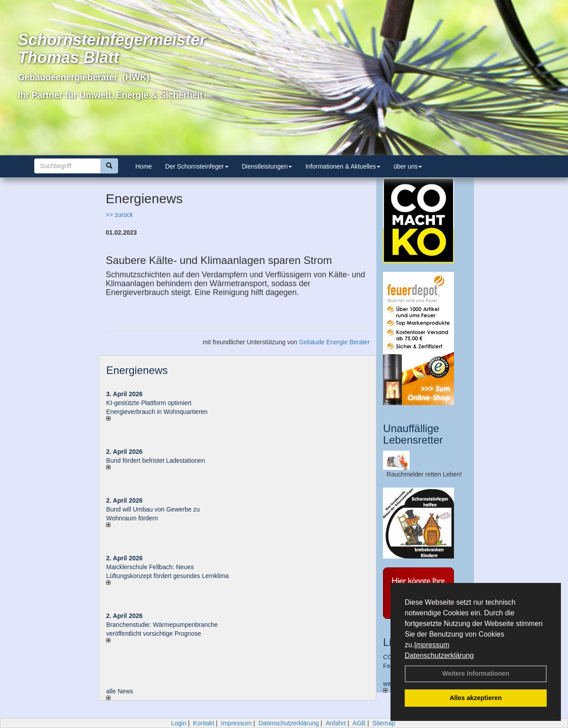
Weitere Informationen (476, 673)
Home (144, 166)
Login (178, 723)
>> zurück (119, 215)
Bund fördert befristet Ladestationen (156, 460)
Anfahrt (336, 723)
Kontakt (203, 723)
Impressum (432, 645)
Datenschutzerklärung (439, 655)
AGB (359, 723)
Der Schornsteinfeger (197, 166)
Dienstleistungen (267, 166)
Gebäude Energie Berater (335, 342)
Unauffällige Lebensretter (413, 434)
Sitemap (384, 723)
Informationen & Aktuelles (343, 166)
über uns (408, 166)
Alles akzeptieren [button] (476, 698)
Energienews (137, 370)
